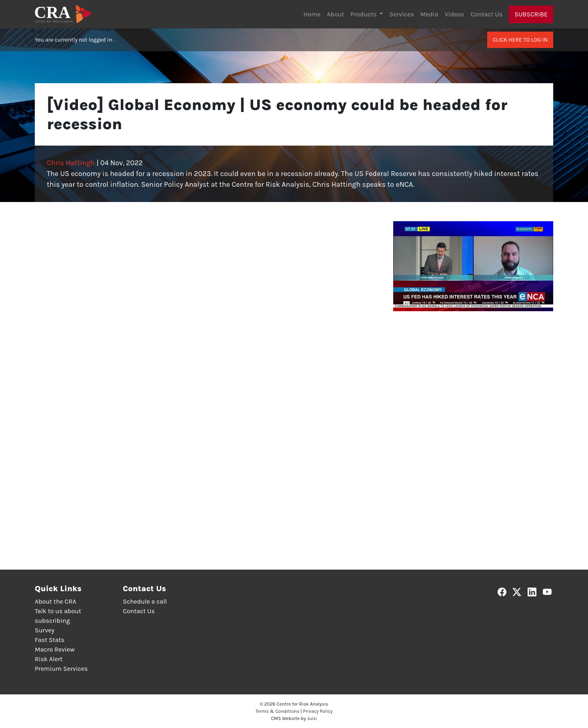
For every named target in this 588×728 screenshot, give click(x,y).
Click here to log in (520, 40)
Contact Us (486, 14)
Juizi (312, 718)
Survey (45, 630)
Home (312, 14)
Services (401, 14)
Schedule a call (145, 601)
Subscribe (531, 14)
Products (364, 14)
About (335, 14)
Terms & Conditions (278, 711)
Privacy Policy (318, 711)
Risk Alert (49, 659)
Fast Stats (50, 640)
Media (429, 14)
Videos (455, 14)
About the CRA (55, 601)
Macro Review (55, 649)
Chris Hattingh (71, 163)
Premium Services (61, 669)
